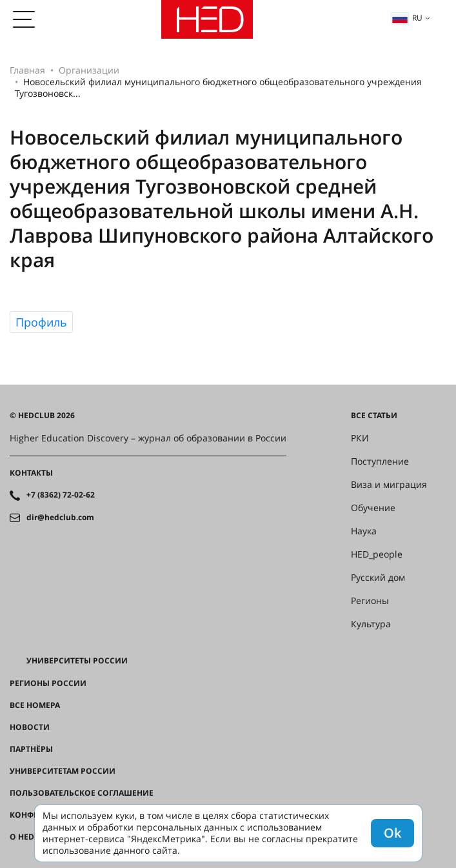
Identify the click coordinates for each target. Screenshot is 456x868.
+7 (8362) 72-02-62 (61, 495)
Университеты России (77, 661)
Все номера (35, 705)
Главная (27, 70)
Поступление (380, 461)
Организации (89, 70)
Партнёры (31, 749)
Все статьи (374, 416)
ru (407, 18)
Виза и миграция (389, 485)
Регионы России (48, 683)
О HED (22, 837)
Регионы (370, 601)
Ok (392, 833)
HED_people (377, 554)
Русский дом (378, 578)
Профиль (41, 322)
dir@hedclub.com (60, 518)
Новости (30, 727)
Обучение (373, 508)
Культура (371, 624)
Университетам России (63, 771)
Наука (364, 531)
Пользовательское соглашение (82, 793)
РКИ (360, 438)
